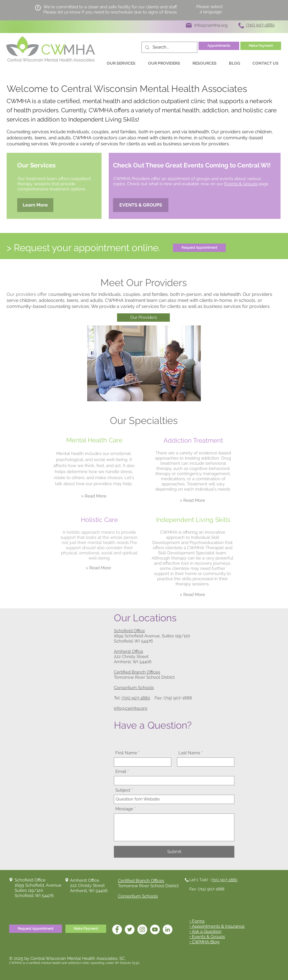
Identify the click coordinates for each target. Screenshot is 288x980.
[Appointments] (219, 46)
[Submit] (174, 852)
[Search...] (169, 47)
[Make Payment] (261, 46)
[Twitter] (130, 929)
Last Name (189, 753)
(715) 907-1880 (136, 698)
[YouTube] (155, 929)
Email (121, 772)
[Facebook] (117, 929)
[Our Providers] (143, 318)
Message (124, 809)
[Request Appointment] (199, 248)
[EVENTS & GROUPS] (141, 205)
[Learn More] (35, 205)
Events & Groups (241, 184)
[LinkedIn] (168, 929)
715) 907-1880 (225, 880)
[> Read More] (94, 496)
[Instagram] (142, 929)
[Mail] (189, 25)
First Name (126, 753)
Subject (123, 790)
